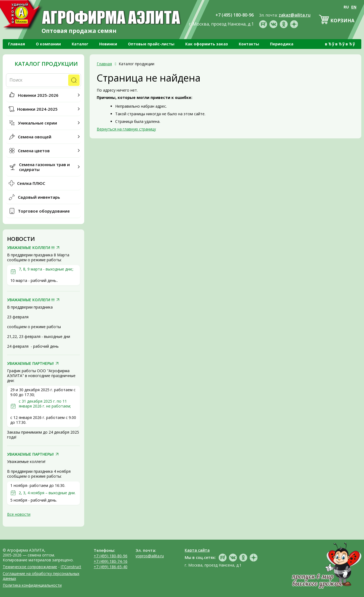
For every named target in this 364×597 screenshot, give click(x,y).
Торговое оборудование (44, 211)
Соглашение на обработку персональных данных (41, 576)
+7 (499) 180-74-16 (111, 561)
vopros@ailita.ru (150, 556)
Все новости (19, 514)
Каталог (80, 44)
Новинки (108, 44)
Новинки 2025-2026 (38, 95)
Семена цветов (34, 151)
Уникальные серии (37, 123)
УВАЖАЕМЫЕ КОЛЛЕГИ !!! (31, 248)
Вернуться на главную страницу (126, 129)
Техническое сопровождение (30, 567)
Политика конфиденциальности (32, 585)
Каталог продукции (46, 64)
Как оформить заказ (207, 44)
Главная (17, 44)
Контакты (249, 44)
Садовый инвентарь (39, 197)
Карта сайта (197, 550)
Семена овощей (35, 137)
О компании (48, 44)
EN (354, 7)
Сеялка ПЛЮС (31, 183)
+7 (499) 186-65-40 (111, 567)
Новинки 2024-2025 (37, 109)
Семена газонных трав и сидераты (44, 167)
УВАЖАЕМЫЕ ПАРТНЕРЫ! (30, 363)
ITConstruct (71, 567)
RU (346, 7)
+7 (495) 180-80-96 (111, 556)
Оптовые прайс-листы (151, 44)
